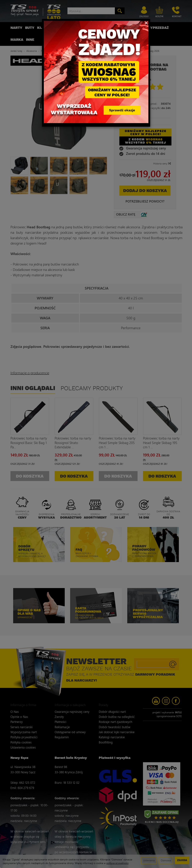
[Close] (146, 23)
